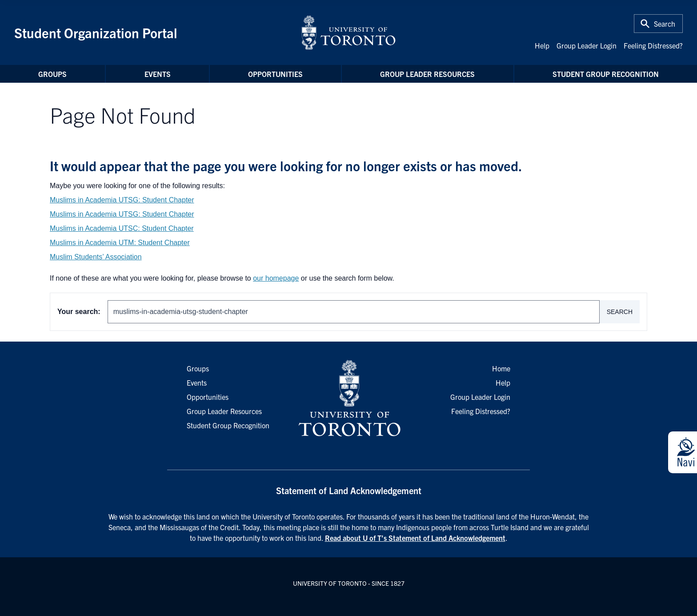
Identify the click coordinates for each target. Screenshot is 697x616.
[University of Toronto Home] (348, 32)
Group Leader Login (587, 45)
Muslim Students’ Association (96, 257)
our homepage (276, 278)
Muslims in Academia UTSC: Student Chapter (122, 228)
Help (542, 45)
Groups (52, 74)
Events (158, 74)
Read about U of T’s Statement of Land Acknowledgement (415, 538)
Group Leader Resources (427, 74)
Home (501, 368)
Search (620, 312)
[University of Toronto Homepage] (348, 399)
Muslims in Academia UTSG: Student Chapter (122, 200)
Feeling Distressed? (653, 45)
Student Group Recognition (606, 74)
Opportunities (275, 74)
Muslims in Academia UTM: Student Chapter (120, 243)
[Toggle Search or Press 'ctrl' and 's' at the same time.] (658, 24)
